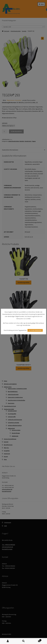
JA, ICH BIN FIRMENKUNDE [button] (35, 330)
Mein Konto (8, 641)
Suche (24, 641)
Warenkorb (36, 640)
